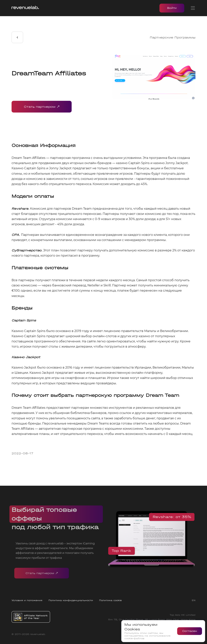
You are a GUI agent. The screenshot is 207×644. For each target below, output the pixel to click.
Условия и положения (27, 600)
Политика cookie (110, 600)
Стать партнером (42, 107)
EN (194, 600)
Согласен (190, 631)
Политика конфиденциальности (71, 600)
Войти (172, 8)
